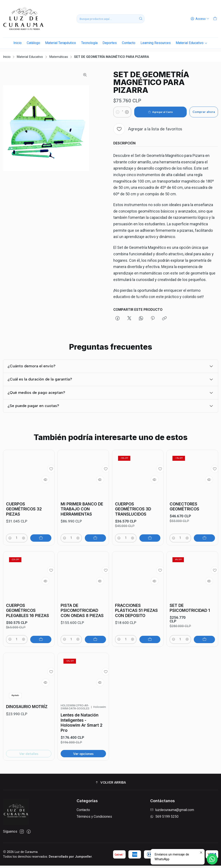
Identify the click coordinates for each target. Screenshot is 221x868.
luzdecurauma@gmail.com (172, 812)
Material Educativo (191, 43)
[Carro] (215, 19)
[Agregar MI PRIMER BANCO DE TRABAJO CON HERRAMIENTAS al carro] (96, 551)
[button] (111, 785)
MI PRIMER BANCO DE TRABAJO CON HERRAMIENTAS (82, 521)
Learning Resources (156, 43)
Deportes (110, 43)
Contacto (129, 43)
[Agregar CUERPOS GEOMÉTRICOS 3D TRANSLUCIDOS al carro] (151, 556)
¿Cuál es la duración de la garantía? (111, 391)
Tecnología (89, 43)
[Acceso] (201, 19)
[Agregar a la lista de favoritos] (148, 126)
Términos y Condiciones (94, 819)
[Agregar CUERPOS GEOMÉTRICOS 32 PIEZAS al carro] (42, 545)
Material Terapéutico (61, 43)
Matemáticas (59, 54)
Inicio (17, 43)
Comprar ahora (199, 109)
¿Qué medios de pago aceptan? (111, 409)
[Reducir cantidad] (118, 109)
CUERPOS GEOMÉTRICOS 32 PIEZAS (24, 516)
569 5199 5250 (164, 819)
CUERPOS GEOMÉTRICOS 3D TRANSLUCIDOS (133, 527)
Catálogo (33, 43)
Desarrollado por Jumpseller (70, 859)
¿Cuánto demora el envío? (111, 372)
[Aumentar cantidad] (133, 109)
